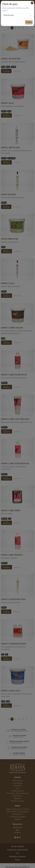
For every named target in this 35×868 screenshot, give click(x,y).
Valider (29, 22)
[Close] (32, 3)
